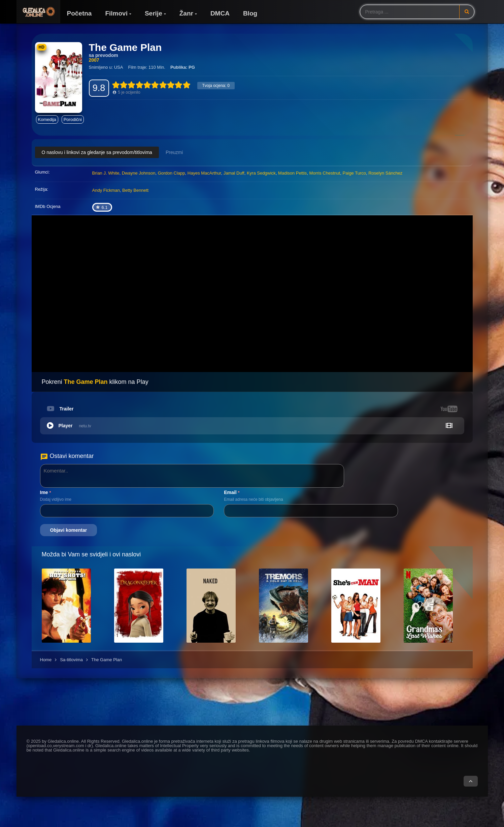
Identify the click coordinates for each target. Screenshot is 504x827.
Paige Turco (354, 173)
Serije (154, 13)
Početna (79, 13)
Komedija (47, 119)
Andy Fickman (106, 190)
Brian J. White (106, 173)
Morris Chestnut (325, 173)
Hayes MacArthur (204, 173)
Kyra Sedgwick (261, 173)
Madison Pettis (292, 173)
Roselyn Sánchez (385, 173)
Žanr (186, 13)
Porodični (73, 119)
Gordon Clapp (172, 173)
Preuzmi (174, 152)
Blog (250, 13)
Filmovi (116, 13)
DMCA (220, 13)
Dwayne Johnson (139, 173)
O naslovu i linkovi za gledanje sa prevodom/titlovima (97, 152)
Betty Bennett (135, 190)
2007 (94, 60)
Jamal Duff (234, 173)
